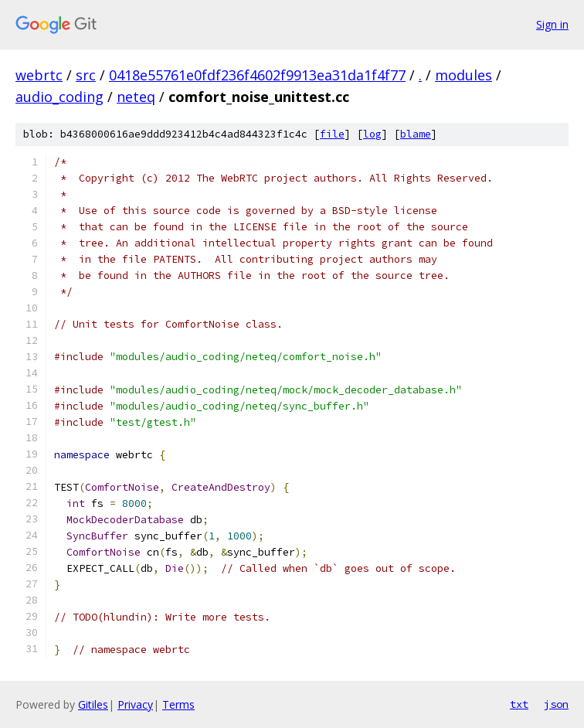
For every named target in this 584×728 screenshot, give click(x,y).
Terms (178, 704)
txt (519, 704)
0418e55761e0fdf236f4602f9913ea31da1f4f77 (257, 75)
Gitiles (93, 704)
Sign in (552, 24)
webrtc (39, 75)
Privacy (135, 704)
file (332, 134)
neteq (136, 97)
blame (416, 134)
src (86, 75)
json (556, 704)
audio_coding (59, 97)
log (372, 134)
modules (463, 75)
